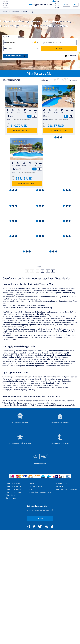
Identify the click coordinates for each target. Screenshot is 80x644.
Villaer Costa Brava (13, 483)
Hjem (5, 12)
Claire (10, 116)
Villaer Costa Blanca (13, 486)
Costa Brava (17, 120)
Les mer (40, 518)
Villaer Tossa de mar (13, 492)
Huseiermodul (61, 483)
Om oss (24, 12)
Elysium (16, 169)
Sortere (73, 80)
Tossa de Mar (27, 120)
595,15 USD (24, 178)
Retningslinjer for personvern (40, 492)
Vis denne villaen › (22, 131)
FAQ (31, 12)
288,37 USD (56, 125)
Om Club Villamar (35, 486)
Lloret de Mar (11, 498)
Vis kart (45, 80)
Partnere (59, 486)
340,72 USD (19, 125)
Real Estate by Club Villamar (67, 489)
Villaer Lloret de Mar (13, 489)
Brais (46, 116)
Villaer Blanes (11, 495)
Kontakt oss (14, 12)
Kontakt (32, 483)
